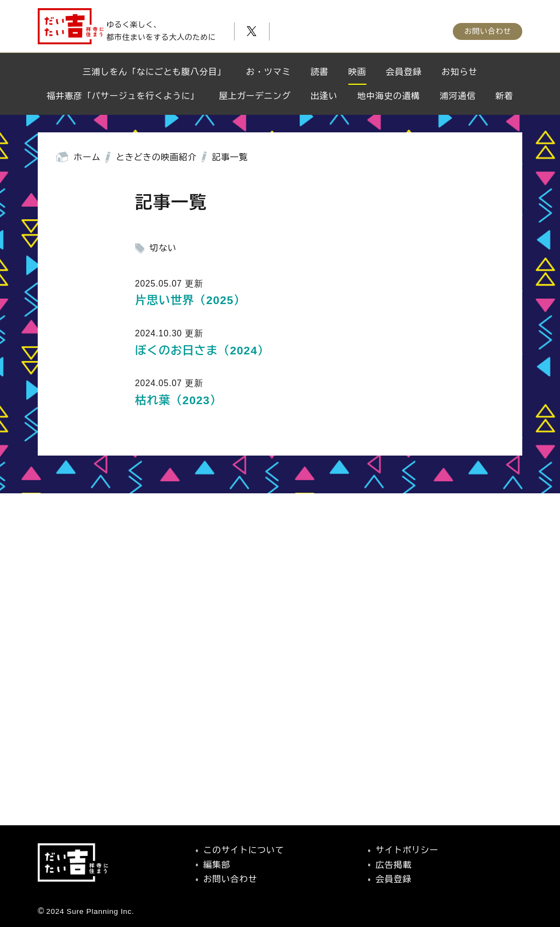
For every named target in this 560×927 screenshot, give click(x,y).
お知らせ (459, 72)
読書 (320, 72)
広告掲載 (394, 865)
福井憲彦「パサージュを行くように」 (123, 96)
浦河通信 (458, 96)
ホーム (87, 157)
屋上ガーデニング (255, 96)
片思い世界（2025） (190, 300)
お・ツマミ (269, 72)
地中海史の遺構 (389, 96)
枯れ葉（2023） (179, 400)
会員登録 (404, 72)
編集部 (217, 865)
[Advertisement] (280, 686)
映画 (357, 72)
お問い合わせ (488, 28)
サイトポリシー (407, 850)
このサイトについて (244, 850)
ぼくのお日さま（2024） (202, 350)
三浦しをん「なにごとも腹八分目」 (154, 72)
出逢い (324, 96)
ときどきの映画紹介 (156, 157)
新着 (504, 96)
